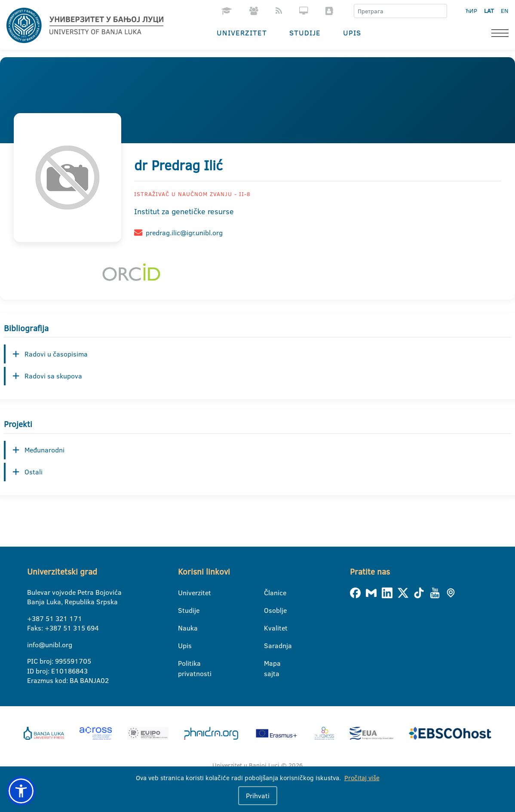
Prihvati (258, 796)
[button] (21, 791)
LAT (489, 11)
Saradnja (269, 646)
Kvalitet (269, 628)
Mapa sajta (269, 664)
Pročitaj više (362, 778)
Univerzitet (242, 32)
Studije (305, 32)
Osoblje (269, 610)
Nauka (183, 628)
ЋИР (471, 11)
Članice (269, 593)
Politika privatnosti (183, 664)
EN (504, 11)
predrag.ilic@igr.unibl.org (184, 233)
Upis (352, 32)
